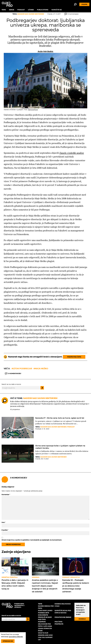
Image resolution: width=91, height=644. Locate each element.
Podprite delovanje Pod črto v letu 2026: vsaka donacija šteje (45, 626)
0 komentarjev (71, 14)
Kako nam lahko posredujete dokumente (45, 613)
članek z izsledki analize (72, 153)
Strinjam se (8, 641)
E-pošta (5, 530)
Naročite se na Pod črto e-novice (63, 612)
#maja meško (41, 369)
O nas (57, 606)
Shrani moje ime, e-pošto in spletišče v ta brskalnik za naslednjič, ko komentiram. (32, 540)
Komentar (6, 495)
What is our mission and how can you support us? (45, 636)
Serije (12, 10)
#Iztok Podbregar (22, 369)
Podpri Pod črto (74, 357)
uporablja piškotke (16, 637)
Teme (4, 10)
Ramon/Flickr (33, 110)
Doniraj (82, 619)
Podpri (84, 4)
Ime (3, 522)
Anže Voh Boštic (45, 51)
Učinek (31, 10)
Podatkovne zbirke (63, 617)
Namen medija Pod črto (46, 607)
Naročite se (57, 10)
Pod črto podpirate (59, 623)
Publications (43, 10)
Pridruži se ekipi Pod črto (45, 618)
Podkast (21, 10)
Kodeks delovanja (63, 604)
